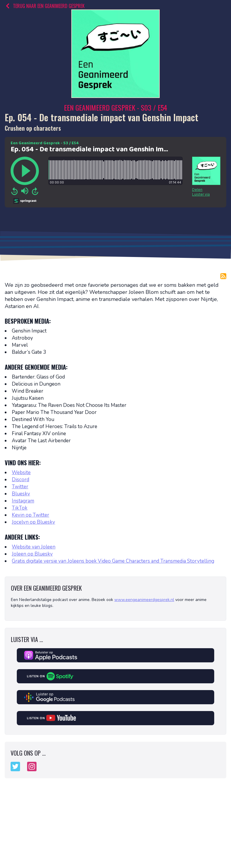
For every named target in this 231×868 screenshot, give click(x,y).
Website (21, 473)
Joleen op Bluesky (32, 554)
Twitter (20, 487)
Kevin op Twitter (30, 515)
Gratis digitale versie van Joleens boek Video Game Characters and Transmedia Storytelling (113, 561)
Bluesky (21, 494)
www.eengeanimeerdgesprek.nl (144, 600)
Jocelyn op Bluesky (33, 522)
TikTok (20, 508)
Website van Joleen (34, 547)
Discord (20, 480)
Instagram (23, 501)
